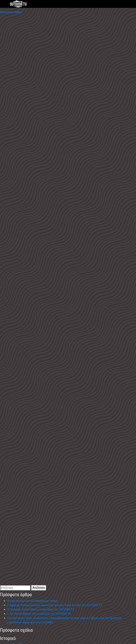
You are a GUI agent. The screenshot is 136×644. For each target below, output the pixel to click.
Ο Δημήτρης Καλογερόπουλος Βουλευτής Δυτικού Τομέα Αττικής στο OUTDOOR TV (55, 605)
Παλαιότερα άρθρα (11, 12)
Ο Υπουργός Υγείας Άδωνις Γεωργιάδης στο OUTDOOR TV (41, 609)
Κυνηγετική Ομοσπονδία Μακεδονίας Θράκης (33, 601)
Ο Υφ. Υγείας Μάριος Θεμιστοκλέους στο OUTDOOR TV (39, 614)
